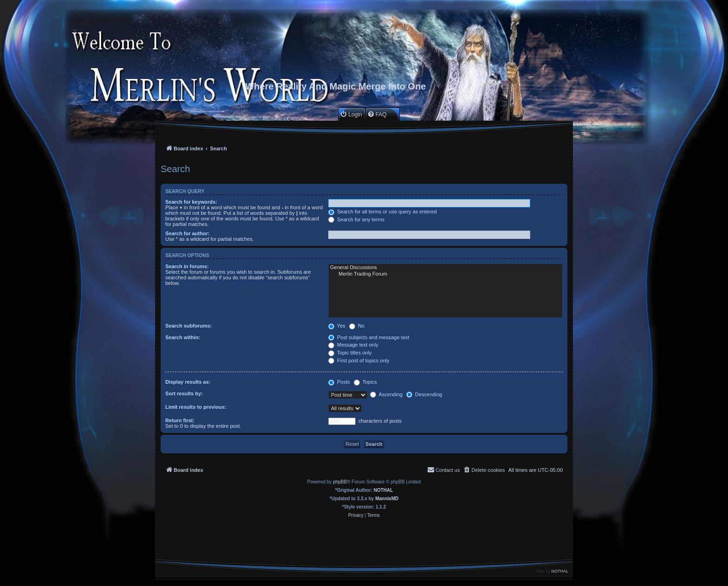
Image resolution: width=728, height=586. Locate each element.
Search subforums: (188, 326)
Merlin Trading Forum (445, 274)
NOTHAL (383, 490)
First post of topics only (359, 361)
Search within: (183, 337)
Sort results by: (184, 393)
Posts (339, 382)
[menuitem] (351, 114)
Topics (365, 382)
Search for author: (187, 233)
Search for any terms (356, 219)
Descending (424, 394)
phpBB (340, 482)
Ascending (386, 394)
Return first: (180, 420)
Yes (337, 326)
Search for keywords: (191, 202)
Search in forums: (187, 266)
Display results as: (188, 382)
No (357, 326)
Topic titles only (350, 353)
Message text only (353, 345)
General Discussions (445, 268)
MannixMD (387, 499)
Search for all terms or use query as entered (383, 212)
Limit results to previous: (196, 407)
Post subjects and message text (369, 337)
